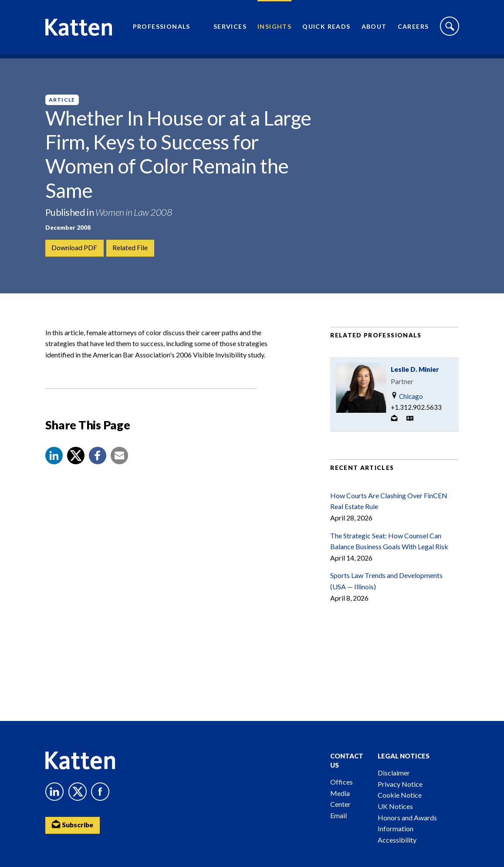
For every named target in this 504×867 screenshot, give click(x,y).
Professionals (162, 29)
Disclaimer (394, 773)
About (374, 29)
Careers (413, 29)
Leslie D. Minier (415, 376)
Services (230, 29)
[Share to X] (76, 462)
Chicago (407, 403)
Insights (274, 29)
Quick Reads (326, 29)
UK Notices (395, 806)
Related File (131, 248)
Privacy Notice (400, 784)
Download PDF (75, 248)
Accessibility (397, 840)
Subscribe (74, 825)
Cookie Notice (400, 795)
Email (338, 815)
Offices (342, 782)
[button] (54, 462)
